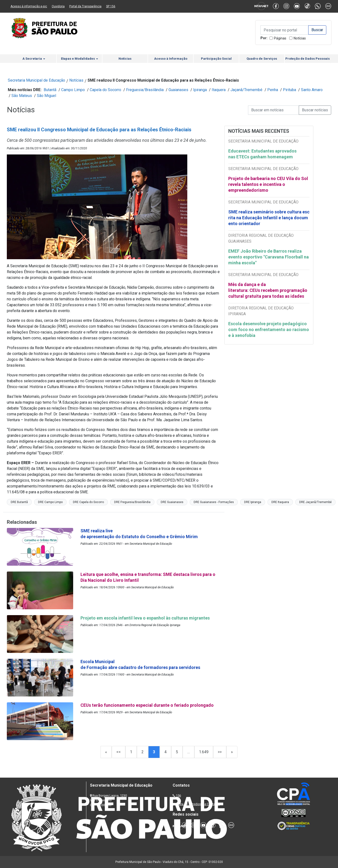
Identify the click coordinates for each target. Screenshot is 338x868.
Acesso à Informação (171, 59)
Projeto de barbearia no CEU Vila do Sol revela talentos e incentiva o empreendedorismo (268, 184)
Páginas (280, 38)
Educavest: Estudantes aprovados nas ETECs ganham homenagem (262, 154)
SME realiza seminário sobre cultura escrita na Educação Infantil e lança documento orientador (269, 218)
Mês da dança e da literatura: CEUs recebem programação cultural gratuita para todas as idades (268, 290)
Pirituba (289, 90)
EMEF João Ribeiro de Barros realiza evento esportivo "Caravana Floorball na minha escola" (268, 257)
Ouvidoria (58, 6)
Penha (273, 90)
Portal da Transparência (85, 6)
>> (220, 752)
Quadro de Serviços (262, 59)
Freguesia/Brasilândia (145, 90)
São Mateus (22, 96)
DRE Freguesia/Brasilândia (132, 502)
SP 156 (111, 6)
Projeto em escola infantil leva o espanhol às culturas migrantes (146, 618)
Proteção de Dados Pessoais (308, 59)
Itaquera (219, 90)
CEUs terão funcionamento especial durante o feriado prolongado (148, 705)
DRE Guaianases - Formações (214, 502)
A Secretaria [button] (34, 59)
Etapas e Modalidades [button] (80, 59)
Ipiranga (200, 90)
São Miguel (46, 96)
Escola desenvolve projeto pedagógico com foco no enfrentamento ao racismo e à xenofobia (269, 329)
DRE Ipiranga (253, 502)
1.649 (204, 752)
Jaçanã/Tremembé (246, 90)
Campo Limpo (73, 90)
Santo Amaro (312, 90)
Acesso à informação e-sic (29, 6)
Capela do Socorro (105, 90)
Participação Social (216, 59)
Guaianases (178, 90)
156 (178, 796)
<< (119, 752)
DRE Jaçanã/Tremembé (315, 502)
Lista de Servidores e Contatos (198, 804)
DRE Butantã (19, 502)
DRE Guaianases (172, 502)
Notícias (300, 38)
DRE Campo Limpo (50, 502)
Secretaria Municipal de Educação (36, 80)
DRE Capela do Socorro (88, 502)
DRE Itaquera (280, 502)
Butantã (50, 90)
